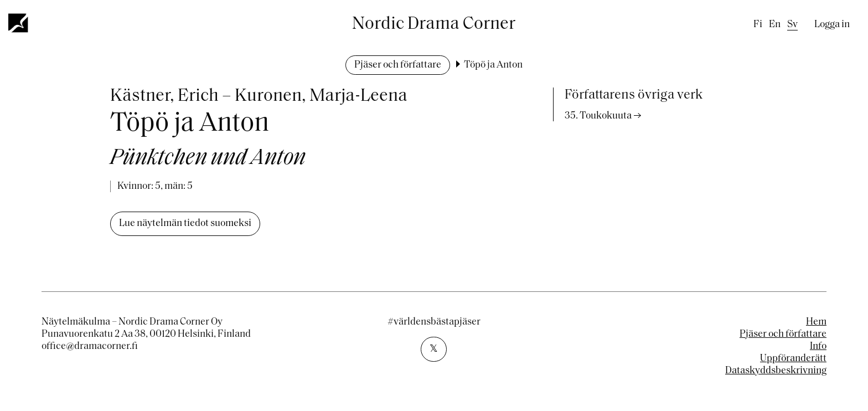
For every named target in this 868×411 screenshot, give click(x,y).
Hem (816, 322)
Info (818, 346)
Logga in (832, 25)
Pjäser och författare (398, 65)
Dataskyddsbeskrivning (776, 371)
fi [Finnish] (758, 25)
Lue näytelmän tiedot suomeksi (185, 224)
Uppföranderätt (793, 359)
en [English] (775, 25)
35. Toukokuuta (598, 116)
